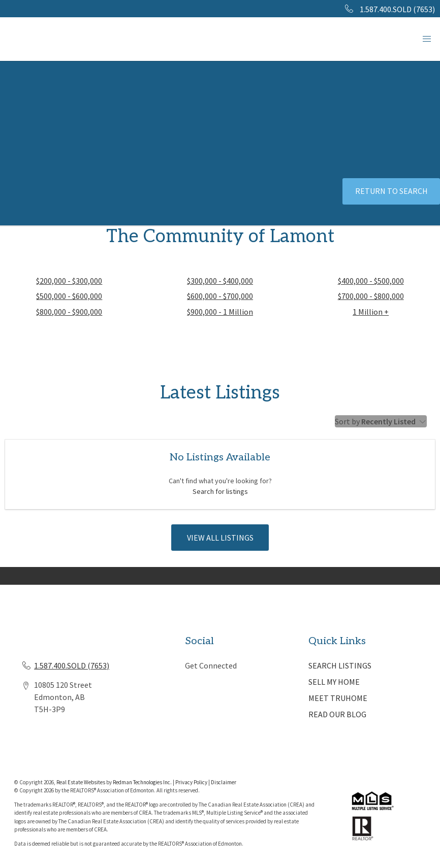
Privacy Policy (191, 782)
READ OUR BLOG (337, 714)
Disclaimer (224, 782)
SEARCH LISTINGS (340, 665)
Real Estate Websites (81, 782)
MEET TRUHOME (338, 698)
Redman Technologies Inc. (143, 782)
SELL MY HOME (334, 682)
